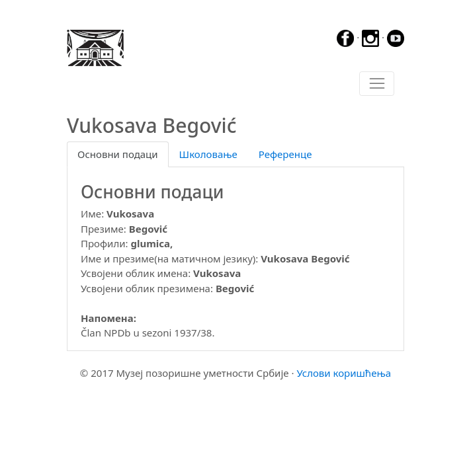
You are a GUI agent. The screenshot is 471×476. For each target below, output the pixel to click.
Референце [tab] (285, 154)
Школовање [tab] (208, 154)
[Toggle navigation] (377, 84)
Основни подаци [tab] (118, 154)
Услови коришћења (344, 373)
